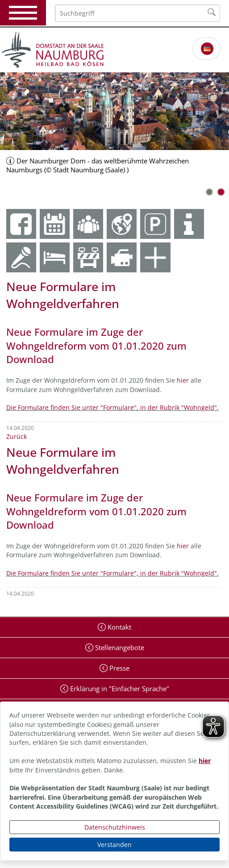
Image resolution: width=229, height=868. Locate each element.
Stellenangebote (119, 647)
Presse (119, 668)
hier (205, 761)
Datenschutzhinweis (115, 827)
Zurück (17, 436)
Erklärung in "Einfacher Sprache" (119, 689)
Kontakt (119, 627)
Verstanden (114, 845)
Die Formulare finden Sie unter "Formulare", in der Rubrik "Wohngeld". (112, 407)
